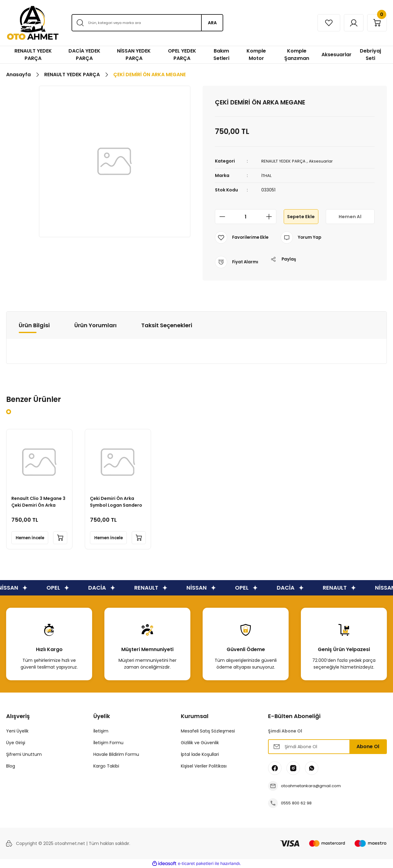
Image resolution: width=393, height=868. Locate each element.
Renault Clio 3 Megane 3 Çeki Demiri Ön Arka (38, 501)
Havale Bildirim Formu (116, 754)
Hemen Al (350, 216)
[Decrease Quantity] (220, 217)
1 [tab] (9, 412)
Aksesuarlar (323, 161)
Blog (11, 766)
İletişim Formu (108, 743)
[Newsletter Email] (327, 747)
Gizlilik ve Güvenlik (200, 743)
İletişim (101, 731)
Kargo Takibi (106, 766)
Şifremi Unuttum (24, 754)
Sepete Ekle (301, 216)
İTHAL (267, 175)
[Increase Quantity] (271, 217)
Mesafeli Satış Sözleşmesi (208, 731)
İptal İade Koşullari (200, 754)
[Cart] (375, 23)
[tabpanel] (39, 489)
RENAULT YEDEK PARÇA (284, 161)
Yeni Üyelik (17, 731)
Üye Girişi (16, 743)
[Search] (147, 23)
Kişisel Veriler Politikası (204, 766)
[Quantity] (246, 217)
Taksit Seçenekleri (167, 325)
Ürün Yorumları (95, 325)
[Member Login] (349, 23)
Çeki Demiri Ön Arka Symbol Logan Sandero (117, 501)
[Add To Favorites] (242, 238)
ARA (212, 23)
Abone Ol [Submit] (368, 746)
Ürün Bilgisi (34, 325)
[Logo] (33, 23)
